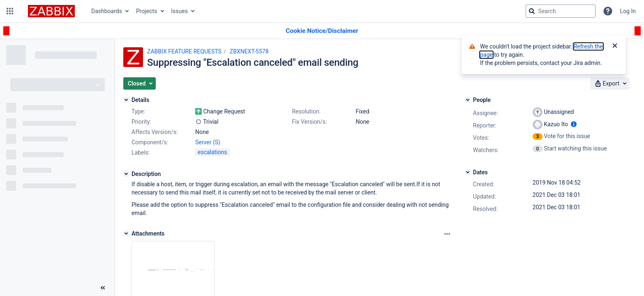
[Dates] (468, 172)
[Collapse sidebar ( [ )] (103, 288)
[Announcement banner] (322, 31)
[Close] (615, 46)
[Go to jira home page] (51, 11)
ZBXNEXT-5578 (249, 51)
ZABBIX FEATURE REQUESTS (184, 51)
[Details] (126, 100)
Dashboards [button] (107, 11)
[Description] (126, 174)
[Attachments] (126, 234)
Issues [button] (179, 11)
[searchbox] (561, 11)
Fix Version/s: (309, 122)
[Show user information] (574, 124)
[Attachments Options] (447, 234)
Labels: (141, 153)
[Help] (608, 11)
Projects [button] (147, 11)
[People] (468, 100)
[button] (10, 11)
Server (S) (208, 142)
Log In (628, 11)
